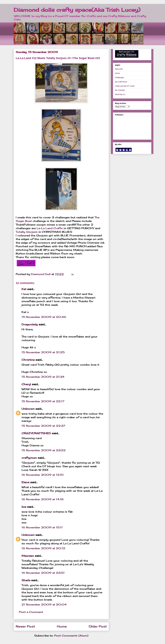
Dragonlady (30, 324)
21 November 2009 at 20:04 (44, 604)
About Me (119, 69)
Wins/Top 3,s (120, 94)
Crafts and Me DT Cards (125, 86)
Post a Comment (31, 612)
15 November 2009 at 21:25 (43, 352)
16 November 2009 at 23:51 (43, 573)
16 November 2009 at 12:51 (43, 475)
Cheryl (26, 384)
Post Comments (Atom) (71, 636)
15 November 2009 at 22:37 (43, 426)
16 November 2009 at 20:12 (43, 548)
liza (24, 507)
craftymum (29, 458)
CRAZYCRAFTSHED (36, 433)
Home (62, 626)
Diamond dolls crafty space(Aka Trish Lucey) (77, 10)
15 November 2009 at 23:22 (44, 450)
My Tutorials (120, 90)
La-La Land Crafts (50, 228)
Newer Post (25, 626)
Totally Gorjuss (27, 232)
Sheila (26, 580)
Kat (24, 289)
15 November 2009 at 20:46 (44, 317)
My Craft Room (121, 82)
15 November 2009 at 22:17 (43, 401)
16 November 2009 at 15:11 (42, 527)
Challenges (119, 78)
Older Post (98, 626)
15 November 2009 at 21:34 (43, 377)
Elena (25, 482)
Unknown (28, 409)
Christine (28, 360)
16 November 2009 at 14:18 (42, 499)
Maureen (28, 556)
